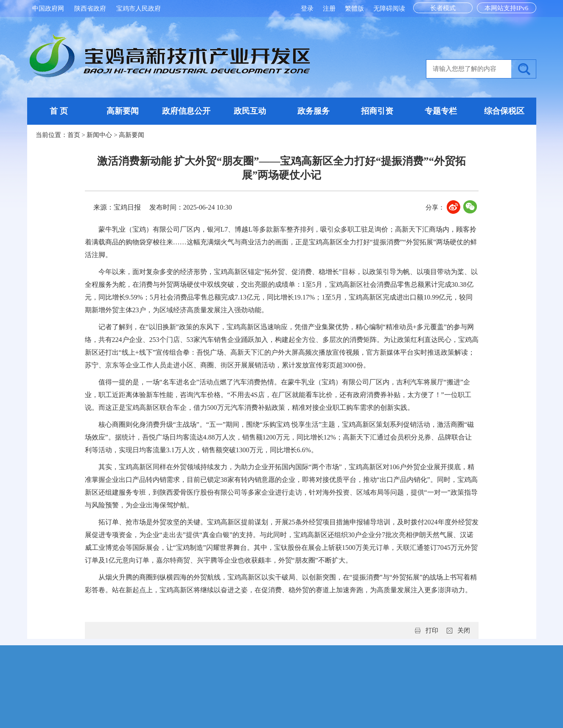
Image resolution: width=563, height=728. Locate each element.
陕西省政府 (90, 8)
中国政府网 (48, 8)
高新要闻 (123, 111)
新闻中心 (99, 135)
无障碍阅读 (389, 8)
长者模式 (443, 8)
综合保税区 (504, 111)
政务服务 (314, 111)
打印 (432, 630)
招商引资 (377, 111)
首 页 (59, 111)
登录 (308, 8)
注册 (330, 8)
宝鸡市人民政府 (139, 8)
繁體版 (354, 8)
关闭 (464, 630)
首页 (74, 135)
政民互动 (250, 111)
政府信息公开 (186, 111)
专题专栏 (441, 111)
